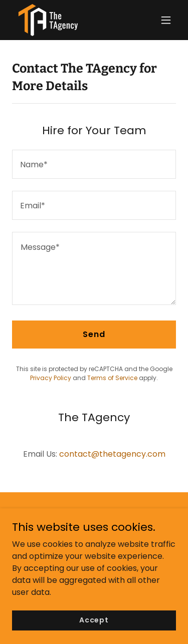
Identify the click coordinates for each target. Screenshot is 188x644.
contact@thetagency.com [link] (112, 454)
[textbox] (94, 164)
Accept (94, 620)
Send (94, 334)
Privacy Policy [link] (51, 378)
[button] (166, 20)
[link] (48, 20)
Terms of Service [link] (112, 378)
